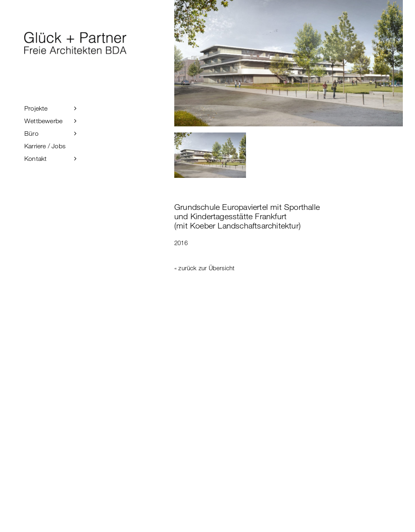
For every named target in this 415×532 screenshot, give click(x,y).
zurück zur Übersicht (206, 268)
